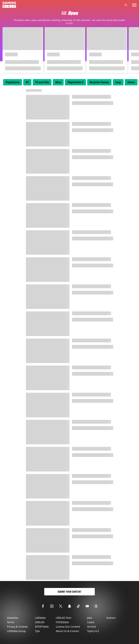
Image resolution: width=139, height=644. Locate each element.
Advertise (12, 618)
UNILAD (40, 622)
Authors (111, 618)
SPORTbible (42, 627)
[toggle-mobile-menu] (134, 5)
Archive (92, 627)
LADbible (40, 618)
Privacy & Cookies (17, 627)
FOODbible (62, 622)
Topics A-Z (93, 631)
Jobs (90, 618)
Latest (91, 622)
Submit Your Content (69, 592)
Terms (11, 622)
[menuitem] (13, 82)
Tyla (37, 631)
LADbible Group (16, 631)
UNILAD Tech (63, 618)
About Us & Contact (67, 631)
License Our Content (68, 627)
